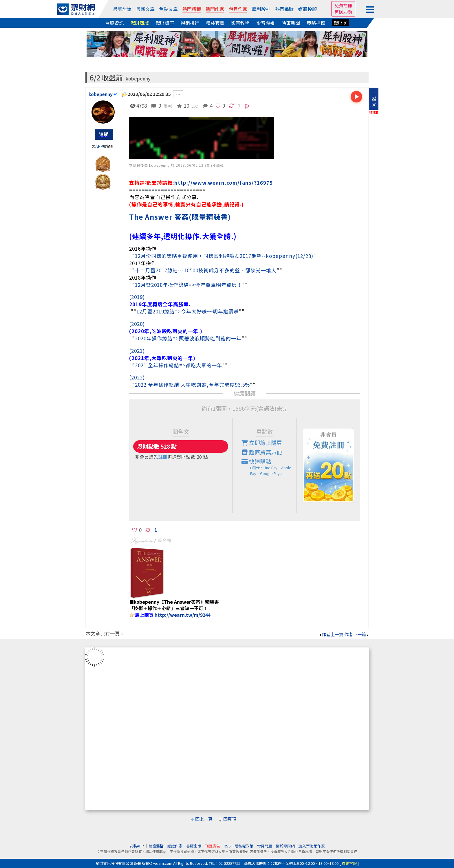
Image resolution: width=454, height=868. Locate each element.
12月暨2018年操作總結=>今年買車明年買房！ (188, 285)
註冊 (163, 457)
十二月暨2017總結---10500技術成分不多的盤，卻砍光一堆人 (206, 270)
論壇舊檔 (156, 846)
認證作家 (175, 846)
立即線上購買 (262, 443)
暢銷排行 (190, 23)
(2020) (137, 324)
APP (99, 146)
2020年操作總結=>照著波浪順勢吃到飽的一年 (188, 338)
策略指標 (316, 23)
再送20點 (343, 12)
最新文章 (145, 9)
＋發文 (374, 98)
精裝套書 (215, 23)
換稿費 (374, 112)
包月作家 (238, 9)
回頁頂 (230, 819)
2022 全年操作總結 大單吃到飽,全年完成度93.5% (192, 385)
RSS (227, 846)
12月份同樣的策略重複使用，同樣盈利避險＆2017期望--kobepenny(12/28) (224, 256)
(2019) (137, 297)
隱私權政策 (244, 846)
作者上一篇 (331, 634)
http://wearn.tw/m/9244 (183, 615)
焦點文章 (169, 9)
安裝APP (137, 846)
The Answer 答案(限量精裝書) (180, 217)
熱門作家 (215, 9)
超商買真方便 (262, 452)
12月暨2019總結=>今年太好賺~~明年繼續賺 (188, 311)
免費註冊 (343, 5)
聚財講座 (165, 23)
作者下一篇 (357, 634)
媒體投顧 (307, 9)
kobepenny (138, 79)
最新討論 (122, 9)
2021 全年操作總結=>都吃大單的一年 (179, 365)
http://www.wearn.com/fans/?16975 (224, 182)
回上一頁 (204, 819)
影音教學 (240, 23)
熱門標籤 (192, 9)
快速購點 (269, 467)
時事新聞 (291, 23)
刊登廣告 (213, 846)
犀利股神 (261, 9)
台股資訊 (114, 23)
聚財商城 (140, 23)
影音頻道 (266, 23)
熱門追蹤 (284, 9)
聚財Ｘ (340, 23)
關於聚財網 (285, 846)
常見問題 (265, 846)
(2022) (137, 377)
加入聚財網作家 (312, 846)
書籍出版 (194, 846)
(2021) (137, 351)
